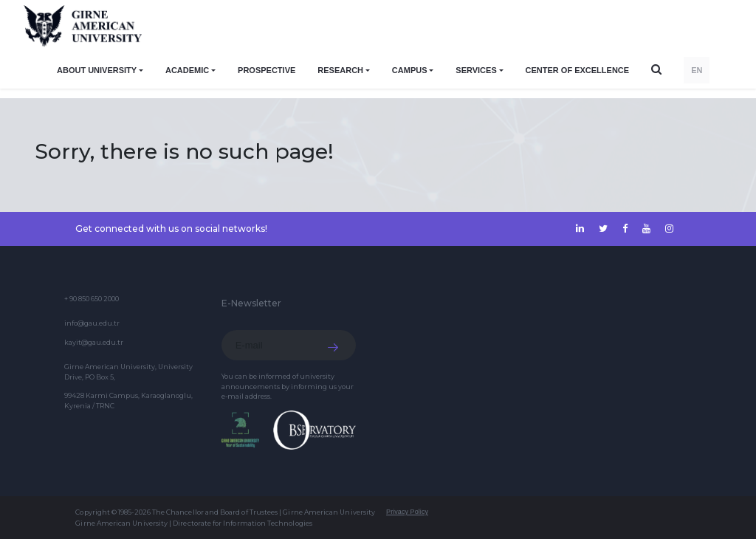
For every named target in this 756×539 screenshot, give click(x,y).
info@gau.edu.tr (92, 323)
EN (697, 70)
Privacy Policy (407, 512)
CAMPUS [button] (410, 70)
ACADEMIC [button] (187, 70)
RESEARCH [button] (340, 70)
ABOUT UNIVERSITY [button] (97, 70)
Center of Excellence (578, 70)
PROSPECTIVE (267, 70)
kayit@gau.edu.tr (94, 342)
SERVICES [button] (476, 70)
